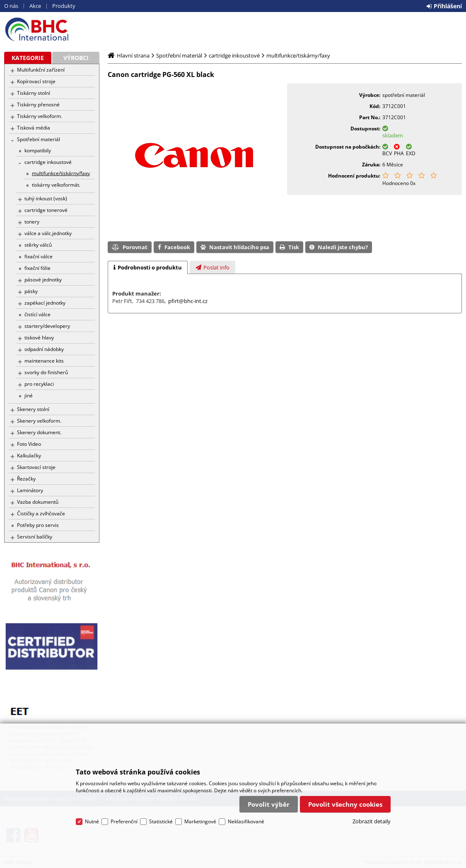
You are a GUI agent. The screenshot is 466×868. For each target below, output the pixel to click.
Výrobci (76, 58)
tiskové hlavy (39, 338)
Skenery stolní (33, 409)
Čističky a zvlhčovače (41, 513)
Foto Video (29, 444)
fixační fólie (37, 268)
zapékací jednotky (45, 303)
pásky (31, 291)
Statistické (161, 821)
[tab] (148, 267)
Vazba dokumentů (38, 502)
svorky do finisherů (46, 372)
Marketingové (200, 821)
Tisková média (34, 128)
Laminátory (30, 490)
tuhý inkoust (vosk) (46, 198)
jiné (29, 396)
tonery (32, 222)
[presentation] (148, 267)
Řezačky (26, 479)
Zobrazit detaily (372, 821)
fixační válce (39, 256)
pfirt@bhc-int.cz (188, 301)
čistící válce (37, 314)
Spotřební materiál (39, 139)
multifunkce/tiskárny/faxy (61, 173)
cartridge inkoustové (48, 162)
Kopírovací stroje (36, 81)
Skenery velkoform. (39, 421)
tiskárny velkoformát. (56, 185)
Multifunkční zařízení (41, 70)
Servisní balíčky (35, 537)
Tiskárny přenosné (38, 105)
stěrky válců (38, 245)
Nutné (92, 821)
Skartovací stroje (36, 467)
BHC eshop (52, 29)
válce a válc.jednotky (48, 233)
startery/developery (47, 326)
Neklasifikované (246, 821)
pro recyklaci (39, 384)
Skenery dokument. (39, 432)
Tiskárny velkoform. (40, 116)
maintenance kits (44, 361)
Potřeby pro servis (38, 525)
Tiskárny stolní (34, 93)
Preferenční (124, 821)
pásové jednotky (43, 280)
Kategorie (28, 58)
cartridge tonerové (46, 210)
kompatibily (38, 150)
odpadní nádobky (44, 349)
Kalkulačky (29, 456)
